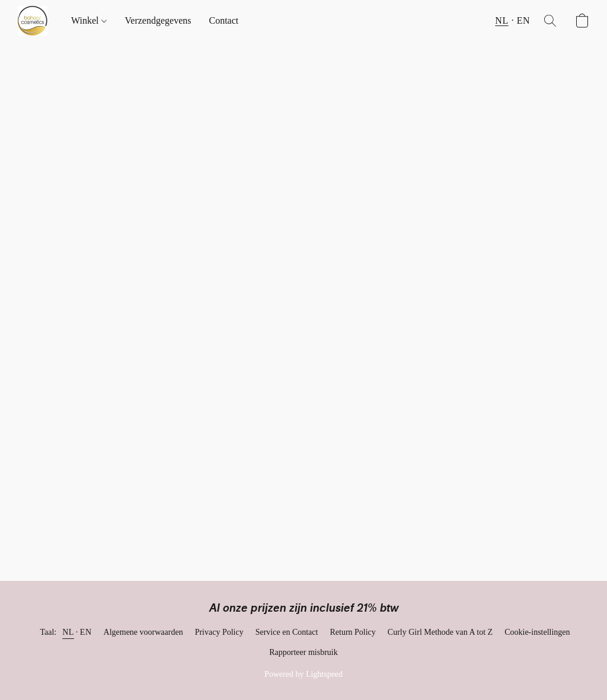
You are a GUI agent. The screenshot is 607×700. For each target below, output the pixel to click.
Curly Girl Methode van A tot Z (440, 632)
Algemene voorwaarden (143, 632)
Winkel (89, 20)
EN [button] (523, 20)
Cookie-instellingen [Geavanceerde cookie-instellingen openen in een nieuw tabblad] (537, 632)
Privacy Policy (219, 632)
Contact (223, 20)
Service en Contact (287, 632)
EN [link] (86, 632)
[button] (33, 21)
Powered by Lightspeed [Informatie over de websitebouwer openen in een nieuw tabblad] (303, 674)
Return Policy (352, 632)
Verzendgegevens (158, 20)
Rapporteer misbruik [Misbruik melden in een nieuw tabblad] (303, 652)
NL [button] (501, 20)
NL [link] (68, 632)
